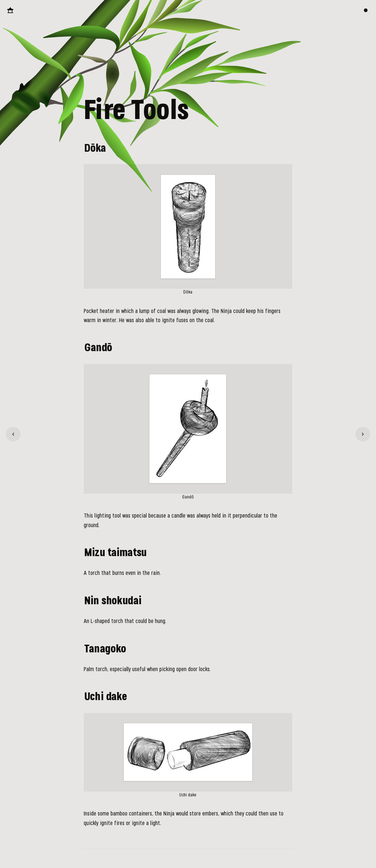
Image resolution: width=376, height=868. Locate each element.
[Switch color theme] (366, 10)
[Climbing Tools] (13, 434)
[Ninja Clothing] (363, 434)
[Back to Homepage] (10, 10)
